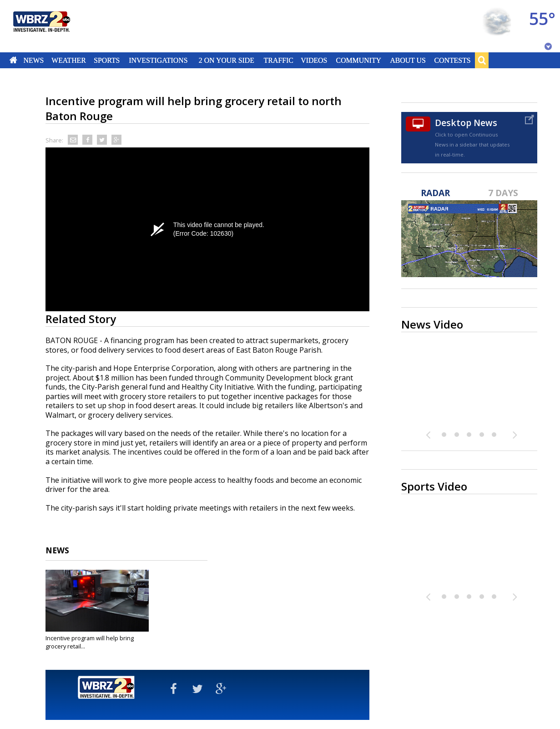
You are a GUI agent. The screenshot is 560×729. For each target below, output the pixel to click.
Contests (453, 60)
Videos (314, 60)
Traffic (278, 60)
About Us (408, 60)
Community (358, 60)
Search (482, 60)
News (33, 60)
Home (13, 60)
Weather (69, 60)
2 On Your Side (227, 60)
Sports (107, 60)
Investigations (159, 60)
